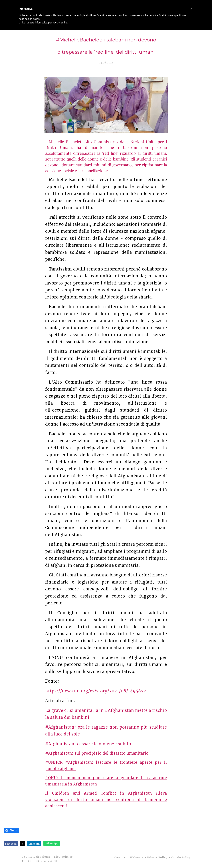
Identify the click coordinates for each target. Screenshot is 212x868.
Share (11, 830)
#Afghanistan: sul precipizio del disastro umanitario (97, 753)
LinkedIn (34, 844)
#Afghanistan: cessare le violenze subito (88, 744)
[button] (191, 9)
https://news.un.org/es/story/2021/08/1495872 (96, 691)
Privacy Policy (157, 857)
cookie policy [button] (32, 19)
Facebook (11, 844)
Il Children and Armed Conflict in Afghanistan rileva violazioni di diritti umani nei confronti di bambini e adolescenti (106, 800)
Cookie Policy (181, 857)
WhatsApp (52, 843)
